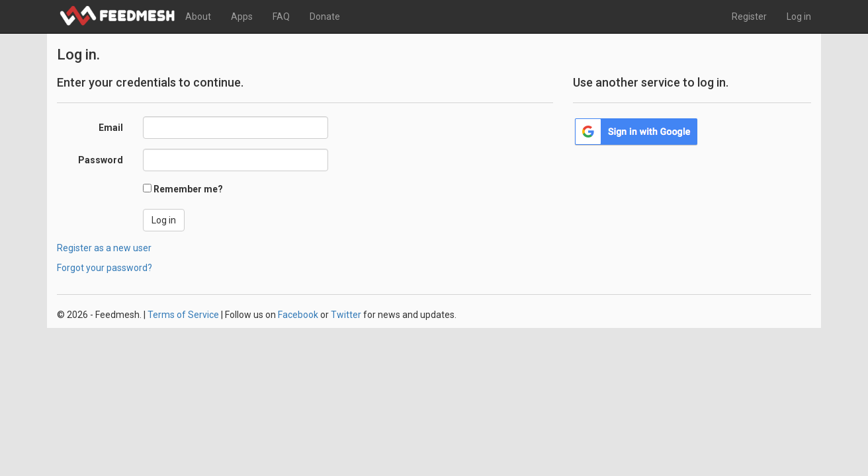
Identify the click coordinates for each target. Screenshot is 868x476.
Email (111, 128)
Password (101, 160)
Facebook (298, 315)
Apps (242, 17)
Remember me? (188, 189)
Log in (799, 17)
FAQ (281, 17)
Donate (325, 17)
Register (749, 17)
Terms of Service (183, 315)
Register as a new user (104, 248)
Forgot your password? (105, 268)
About (198, 17)
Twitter (346, 315)
